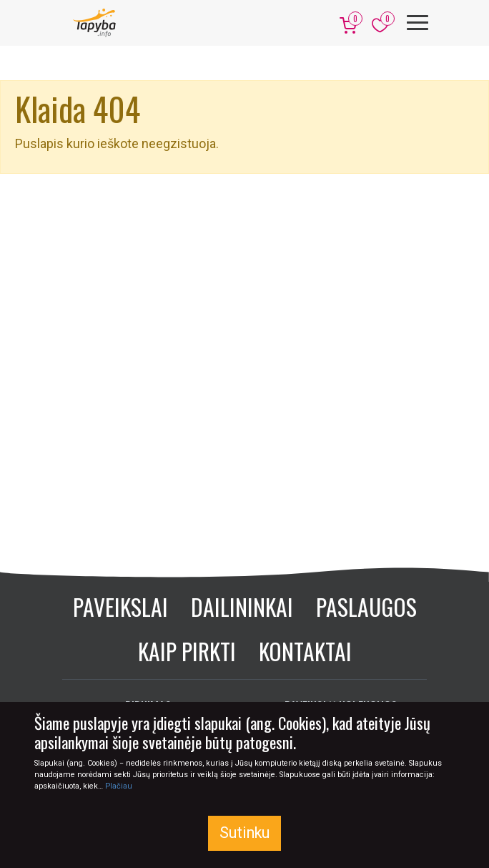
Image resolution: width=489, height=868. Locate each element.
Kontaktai (305, 651)
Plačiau (119, 786)
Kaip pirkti (187, 651)
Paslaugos (366, 606)
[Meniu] (418, 23)
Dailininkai (242, 606)
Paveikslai (120, 606)
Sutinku (244, 833)
